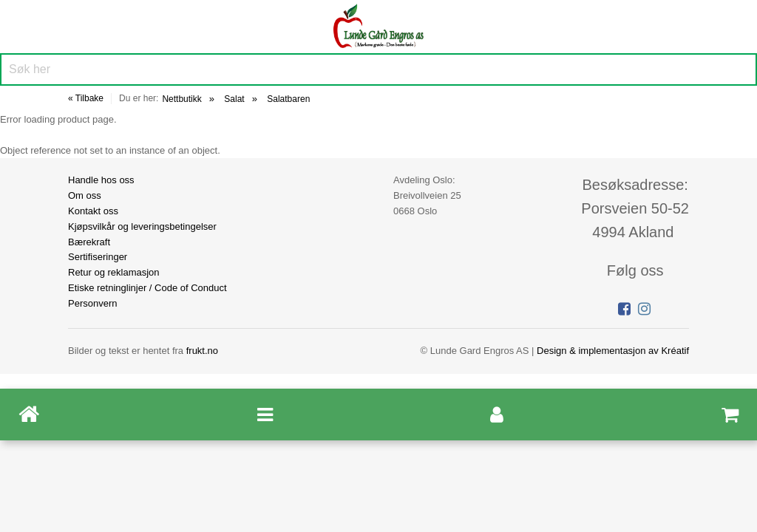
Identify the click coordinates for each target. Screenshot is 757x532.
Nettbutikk (181, 99)
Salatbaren (288, 99)
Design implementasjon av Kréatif (613, 351)
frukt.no (202, 351)
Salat (234, 99)
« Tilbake (86, 98)
